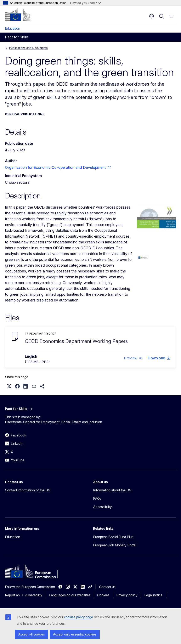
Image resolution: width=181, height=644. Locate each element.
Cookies (103, 595)
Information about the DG (112, 490)
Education (13, 28)
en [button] (152, 16)
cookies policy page (79, 617)
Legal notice (153, 595)
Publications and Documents (28, 48)
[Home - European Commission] (18, 15)
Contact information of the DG (28, 490)
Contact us (107, 587)
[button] (133, 358)
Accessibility (102, 507)
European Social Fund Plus (113, 537)
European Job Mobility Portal (115, 545)
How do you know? (86, 3)
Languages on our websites (70, 595)
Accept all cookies (32, 634)
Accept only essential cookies (75, 634)
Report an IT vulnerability (24, 595)
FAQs (97, 498)
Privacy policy (127, 595)
